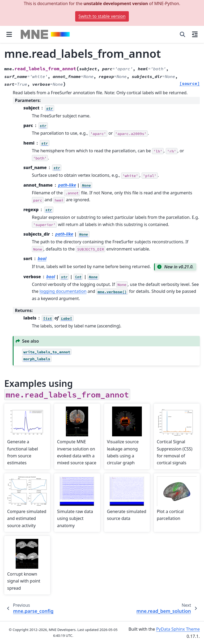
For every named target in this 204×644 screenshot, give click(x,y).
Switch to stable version (102, 16)
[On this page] (195, 34)
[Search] (182, 34)
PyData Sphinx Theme (178, 629)
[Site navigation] (9, 34)
